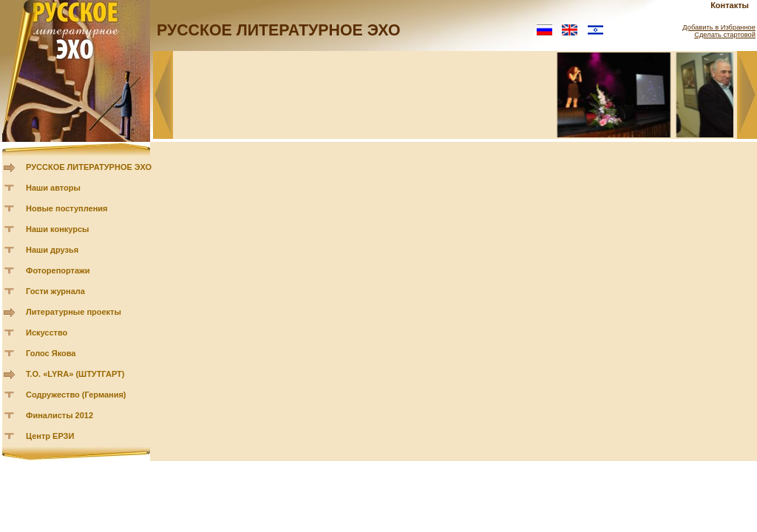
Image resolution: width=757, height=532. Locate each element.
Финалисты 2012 (60, 415)
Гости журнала (55, 291)
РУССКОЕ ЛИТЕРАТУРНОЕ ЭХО (89, 167)
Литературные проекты (74, 312)
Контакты (730, 5)
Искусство (47, 332)
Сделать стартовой (725, 35)
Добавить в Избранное (719, 27)
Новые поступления (67, 208)
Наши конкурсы (57, 229)
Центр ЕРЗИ (50, 436)
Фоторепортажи (58, 270)
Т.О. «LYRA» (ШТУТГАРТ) (75, 374)
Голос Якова (51, 353)
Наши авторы (53, 188)
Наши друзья (52, 250)
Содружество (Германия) (76, 395)
